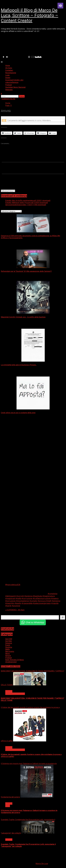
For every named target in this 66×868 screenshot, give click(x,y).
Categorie (5, 209)
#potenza (28, 596)
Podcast (9, 85)
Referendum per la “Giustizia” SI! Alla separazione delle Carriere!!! (26, 271)
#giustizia (16, 606)
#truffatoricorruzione (42, 598)
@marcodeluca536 (13, 585)
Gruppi (8, 78)
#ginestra (56, 601)
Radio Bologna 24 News (15, 660)
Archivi (4, 188)
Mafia (7, 649)
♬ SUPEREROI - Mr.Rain (15, 610)
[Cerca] (63, 617)
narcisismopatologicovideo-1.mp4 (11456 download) (26, 205)
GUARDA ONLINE (8, 99)
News (8, 654)
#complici (33, 601)
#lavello (18, 603)
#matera (55, 598)
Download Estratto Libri (14, 80)
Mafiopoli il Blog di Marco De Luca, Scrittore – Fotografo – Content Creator (30, 15)
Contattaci (9, 70)
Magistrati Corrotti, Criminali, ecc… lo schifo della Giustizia (23, 317)
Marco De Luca (42, 864)
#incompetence (23, 601)
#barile (8, 606)
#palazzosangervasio (42, 603)
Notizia (8, 656)
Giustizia (9, 647)
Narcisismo (10, 651)
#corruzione (27, 598)
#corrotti (20, 596)
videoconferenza (12, 82)
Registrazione (11, 73)
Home (8, 66)
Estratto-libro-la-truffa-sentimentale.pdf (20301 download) (28, 201)
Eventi (8, 645)
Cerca (3, 614)
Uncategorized (11, 662)
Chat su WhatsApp (35, 622)
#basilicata (37, 596)
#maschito (10, 603)
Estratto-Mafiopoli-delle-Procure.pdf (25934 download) (27, 203)
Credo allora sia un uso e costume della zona (18, 413)
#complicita (53, 594)
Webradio (9, 90)
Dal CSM (9, 639)
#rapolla (55, 603)
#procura (42, 601)
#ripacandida (27, 603)
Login (7, 75)
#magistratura (49, 596)
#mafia (18, 598)
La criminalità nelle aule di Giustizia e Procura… (19, 365)
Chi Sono (9, 68)
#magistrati (10, 598)
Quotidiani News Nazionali (15, 87)
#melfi (49, 601)
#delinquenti (11, 596)
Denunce (9, 643)
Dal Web (9, 641)
